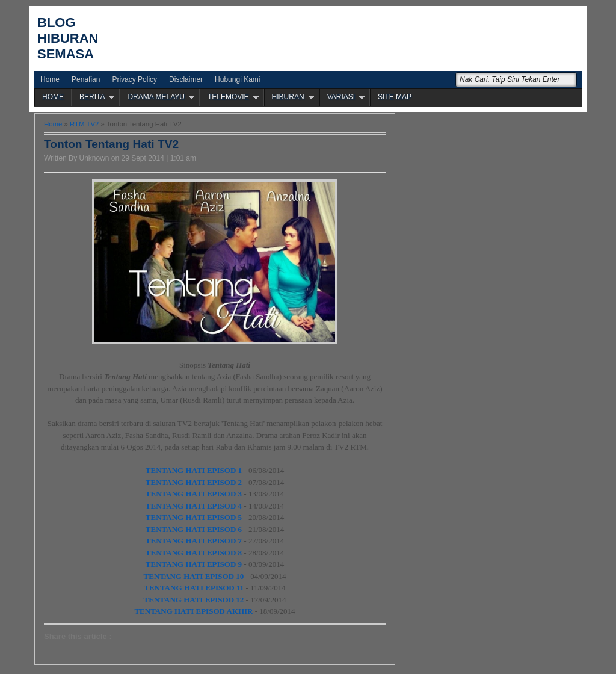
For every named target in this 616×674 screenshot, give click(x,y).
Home (50, 79)
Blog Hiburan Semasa (68, 38)
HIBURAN (288, 97)
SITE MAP (395, 97)
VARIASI (341, 97)
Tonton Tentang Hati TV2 (111, 144)
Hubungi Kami (237, 79)
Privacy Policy (134, 79)
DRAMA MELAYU (156, 97)
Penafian (86, 79)
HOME (53, 97)
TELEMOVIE (228, 97)
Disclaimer (186, 79)
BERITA (92, 97)
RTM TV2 (84, 124)
